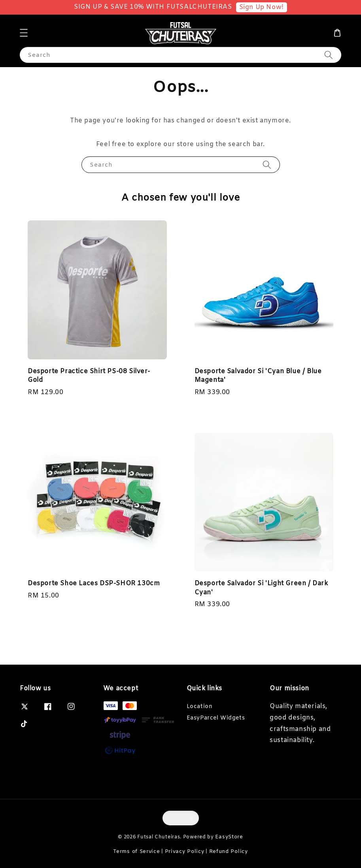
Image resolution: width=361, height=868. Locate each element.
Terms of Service (136, 852)
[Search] (329, 55)
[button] (24, 33)
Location (200, 707)
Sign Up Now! (262, 7)
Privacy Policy (185, 852)
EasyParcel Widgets (216, 718)
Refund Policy (229, 852)
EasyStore (229, 837)
